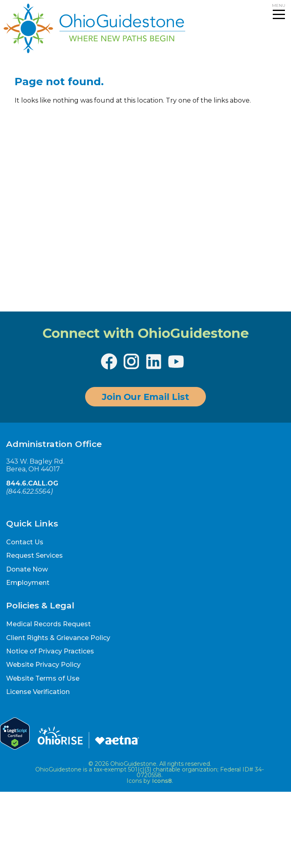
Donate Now (27, 569)
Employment (28, 583)
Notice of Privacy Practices (50, 651)
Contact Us (25, 542)
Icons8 (162, 781)
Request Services (34, 555)
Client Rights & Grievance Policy (58, 638)
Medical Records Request (48, 624)
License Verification (38, 692)
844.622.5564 (29, 491)
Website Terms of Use (43, 678)
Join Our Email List (145, 397)
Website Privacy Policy (43, 665)
